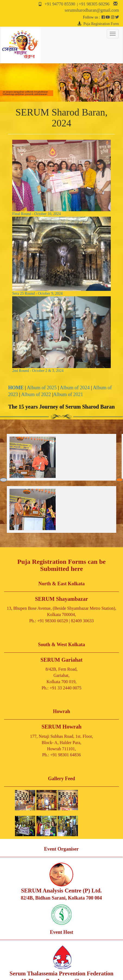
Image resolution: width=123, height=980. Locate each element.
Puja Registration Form (101, 24)
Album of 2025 (42, 388)
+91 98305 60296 (94, 4)
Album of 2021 (68, 394)
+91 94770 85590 (60, 4)
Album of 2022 (36, 394)
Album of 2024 (75, 388)
